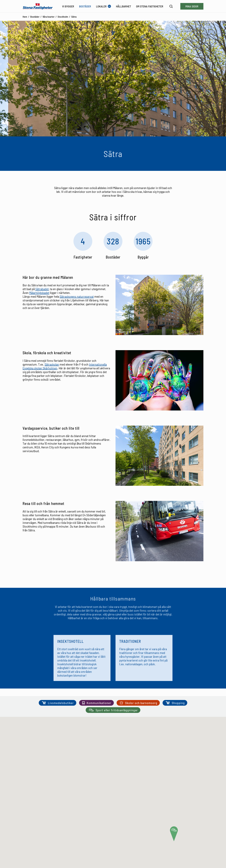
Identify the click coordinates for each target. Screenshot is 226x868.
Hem (25, 17)
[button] (174, 834)
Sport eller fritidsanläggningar (113, 710)
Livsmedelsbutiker (58, 703)
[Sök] (171, 6)
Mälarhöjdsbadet (39, 293)
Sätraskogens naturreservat (77, 296)
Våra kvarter (48, 17)
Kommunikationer (96, 703)
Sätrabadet (42, 289)
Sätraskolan (52, 364)
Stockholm (63, 17)
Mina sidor (192, 6)
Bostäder (35, 17)
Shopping (175, 703)
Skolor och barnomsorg (138, 703)
